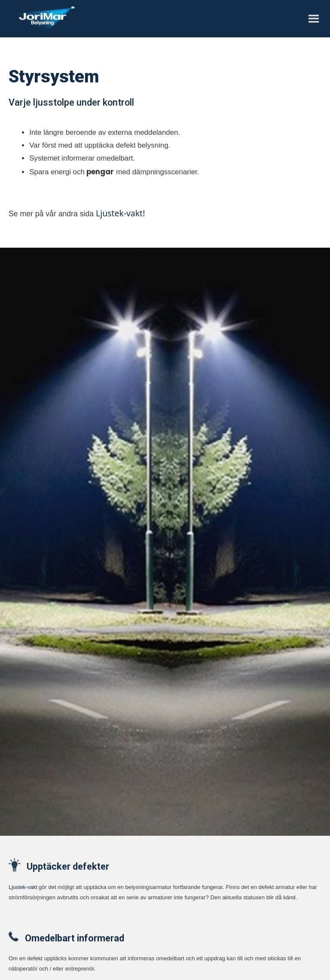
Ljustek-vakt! (120, 213)
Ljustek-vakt (23, 887)
